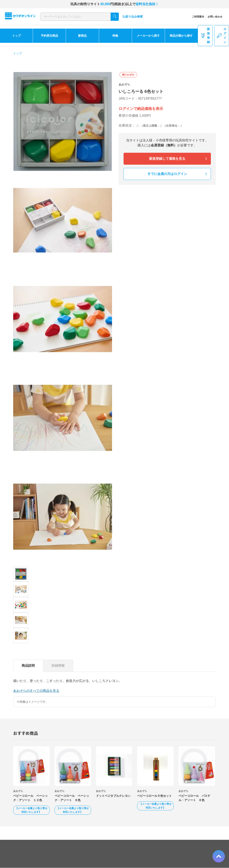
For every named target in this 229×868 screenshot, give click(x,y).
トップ (16, 36)
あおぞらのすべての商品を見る (36, 691)
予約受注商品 (49, 36)
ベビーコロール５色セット (154, 796)
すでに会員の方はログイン (167, 174)
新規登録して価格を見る (167, 159)
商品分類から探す (181, 36)
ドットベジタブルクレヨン (113, 796)
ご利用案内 (198, 17)
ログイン (222, 36)
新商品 (82, 36)
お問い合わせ (215, 17)
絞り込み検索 (132, 17)
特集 (115, 36)
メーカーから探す (148, 36)
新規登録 (205, 36)
